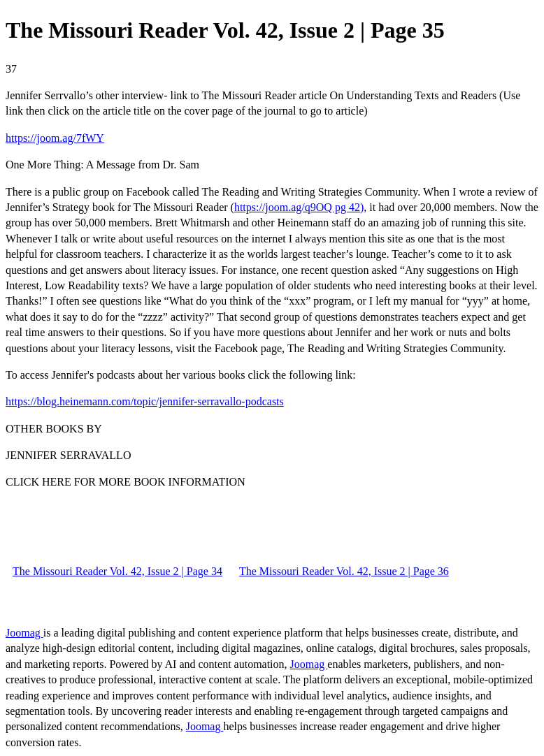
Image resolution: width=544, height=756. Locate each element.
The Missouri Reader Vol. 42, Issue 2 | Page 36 (344, 571)
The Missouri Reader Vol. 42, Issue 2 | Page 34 (117, 571)
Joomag (24, 633)
